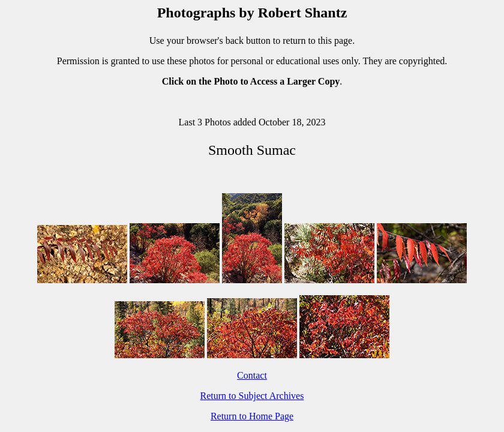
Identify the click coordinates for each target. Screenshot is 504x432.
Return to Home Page (252, 416)
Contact (252, 375)
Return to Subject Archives (252, 396)
